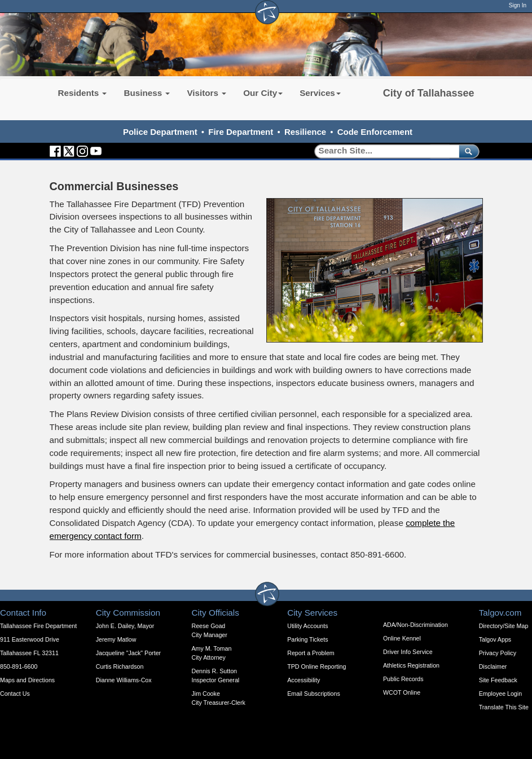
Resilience (305, 132)
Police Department (160, 132)
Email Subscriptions (314, 694)
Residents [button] (83, 93)
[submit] (467, 151)
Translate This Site (504, 707)
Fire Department (241, 132)
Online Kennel (402, 638)
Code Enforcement (375, 132)
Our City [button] (263, 93)
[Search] (383, 151)
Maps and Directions (27, 680)
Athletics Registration (411, 665)
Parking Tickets (307, 639)
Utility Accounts (307, 626)
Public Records (403, 679)
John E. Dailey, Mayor (125, 626)
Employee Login (500, 694)
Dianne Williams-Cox (124, 680)
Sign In (518, 5)
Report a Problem (311, 653)
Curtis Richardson (120, 666)
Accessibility (304, 680)
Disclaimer (493, 666)
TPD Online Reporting (316, 666)
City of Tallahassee (429, 93)
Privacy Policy (498, 653)
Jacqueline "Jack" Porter (128, 653)
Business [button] (147, 93)
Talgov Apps (495, 639)
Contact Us (15, 694)
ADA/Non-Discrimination (416, 625)
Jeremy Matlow (116, 639)
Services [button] (320, 93)
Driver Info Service (408, 652)
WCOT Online (402, 692)
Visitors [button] (206, 93)
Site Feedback (498, 680)
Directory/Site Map (504, 626)
